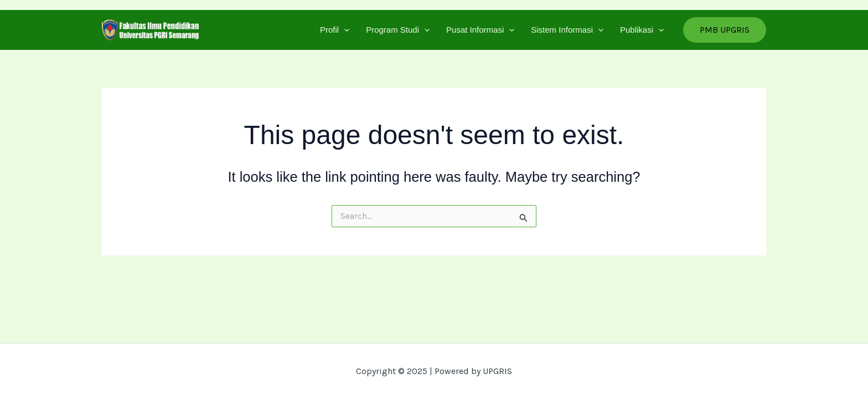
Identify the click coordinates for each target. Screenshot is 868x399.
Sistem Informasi (567, 30)
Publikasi (642, 30)
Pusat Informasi (480, 30)
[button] (725, 30)
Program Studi (398, 30)
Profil (335, 30)
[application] (344, 30)
